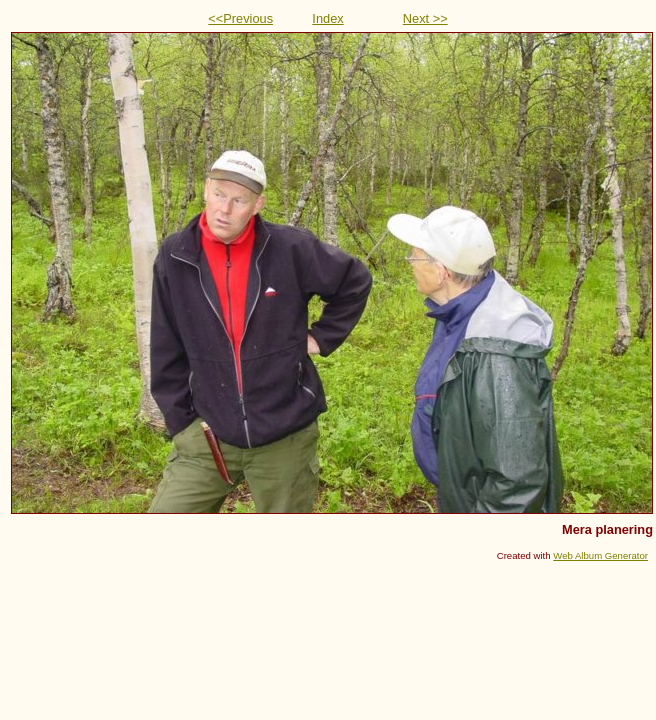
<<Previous (240, 18)
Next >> (425, 18)
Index (327, 18)
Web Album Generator (600, 555)
